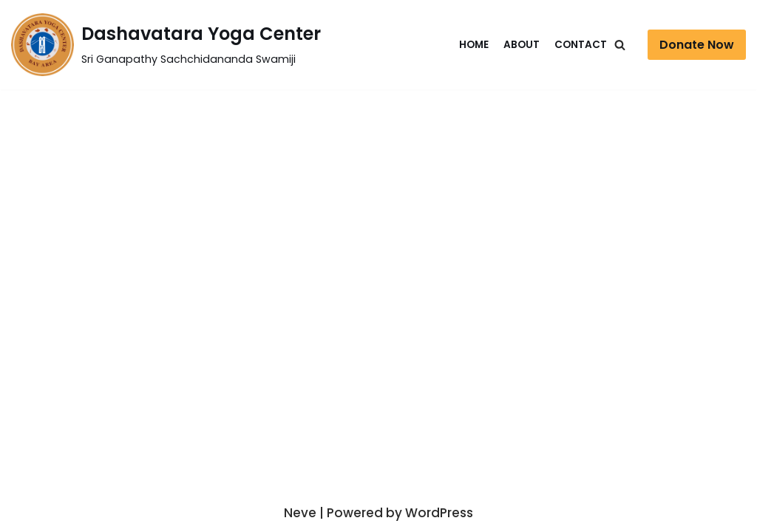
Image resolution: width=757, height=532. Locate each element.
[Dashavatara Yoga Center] (166, 45)
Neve (300, 513)
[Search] (620, 45)
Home (474, 45)
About (522, 45)
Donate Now (697, 45)
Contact (581, 45)
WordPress (439, 513)
